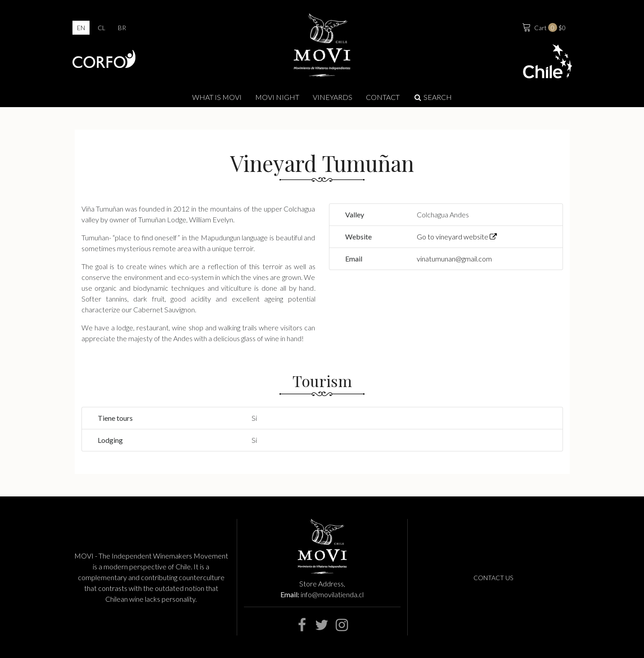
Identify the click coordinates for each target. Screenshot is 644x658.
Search (433, 97)
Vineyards (333, 97)
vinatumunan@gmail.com (454, 259)
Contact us (493, 578)
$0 (543, 27)
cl (101, 28)
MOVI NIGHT (277, 97)
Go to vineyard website (457, 237)
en (81, 28)
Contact (383, 97)
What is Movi (217, 97)
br (122, 28)
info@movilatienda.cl (332, 594)
